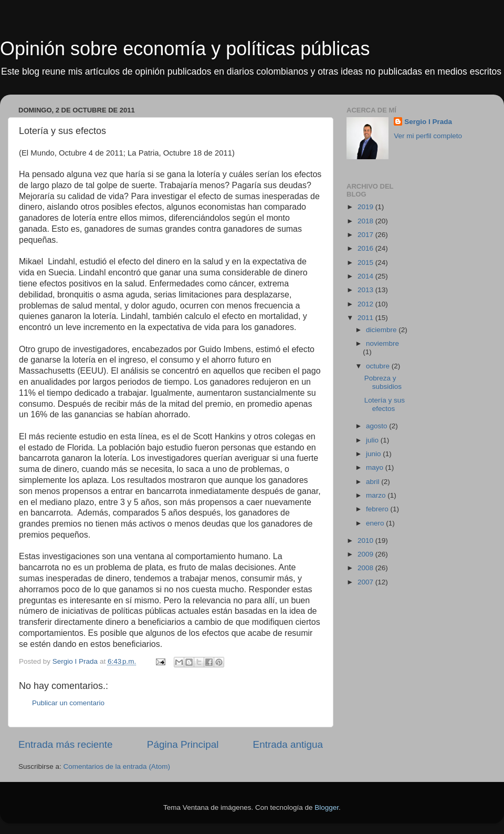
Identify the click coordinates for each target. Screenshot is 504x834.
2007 (366, 582)
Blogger (327, 807)
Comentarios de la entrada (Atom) (117, 766)
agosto (377, 426)
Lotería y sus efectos (385, 404)
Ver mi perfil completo (428, 136)
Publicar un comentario (68, 703)
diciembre (382, 330)
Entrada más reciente (66, 744)
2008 (366, 568)
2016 (366, 248)
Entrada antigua (288, 744)
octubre (379, 366)
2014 (366, 276)
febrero (378, 509)
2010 (366, 540)
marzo (377, 495)
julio (373, 440)
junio (374, 454)
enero (376, 523)
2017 (366, 235)
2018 (366, 221)
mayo (376, 467)
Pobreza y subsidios (383, 382)
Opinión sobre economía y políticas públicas (185, 49)
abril (374, 482)
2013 (366, 290)
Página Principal (183, 744)
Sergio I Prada (428, 122)
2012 (366, 304)
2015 (366, 262)
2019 (366, 207)
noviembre (382, 343)
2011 (366, 318)
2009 (366, 554)
